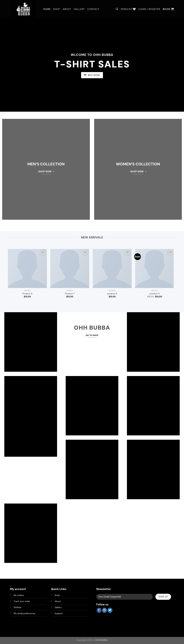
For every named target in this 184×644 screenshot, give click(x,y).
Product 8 (27, 294)
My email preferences (25, 613)
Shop (57, 9)
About (67, 9)
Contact (93, 9)
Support (59, 613)
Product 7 (70, 294)
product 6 (112, 294)
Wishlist (18, 607)
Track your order (22, 601)
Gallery (79, 9)
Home (47, 9)
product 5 (155, 294)
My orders (19, 595)
